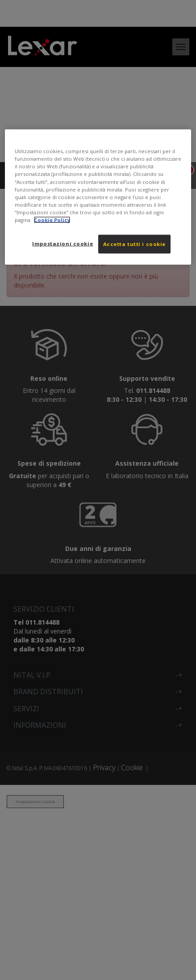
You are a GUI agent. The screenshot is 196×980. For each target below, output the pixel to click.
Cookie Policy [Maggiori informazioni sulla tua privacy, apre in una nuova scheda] (52, 219)
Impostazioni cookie (63, 244)
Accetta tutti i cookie (135, 244)
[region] (98, 197)
